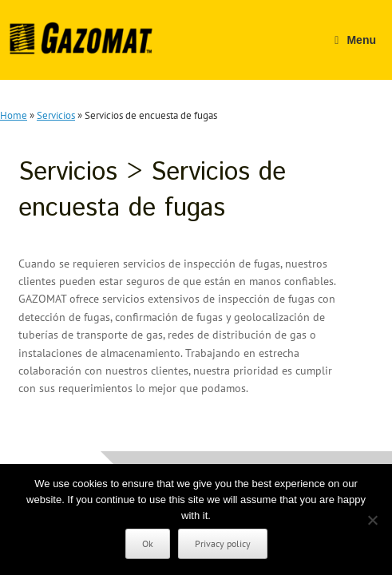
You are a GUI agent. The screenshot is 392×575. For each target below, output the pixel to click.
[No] (372, 520)
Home (14, 115)
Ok (148, 543)
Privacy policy (223, 543)
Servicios (56, 115)
